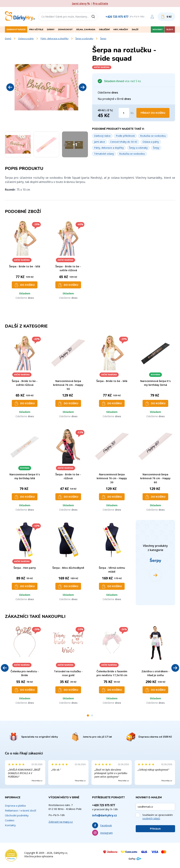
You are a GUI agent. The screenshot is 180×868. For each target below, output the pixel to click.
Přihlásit (155, 829)
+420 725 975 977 (117, 17)
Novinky (158, 29)
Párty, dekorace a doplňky (55, 38)
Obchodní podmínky (17, 815)
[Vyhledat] (94, 17)
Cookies (10, 820)
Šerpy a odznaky (84, 38)
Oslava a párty (26, 38)
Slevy (170, 29)
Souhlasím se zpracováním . (158, 817)
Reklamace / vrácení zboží (20, 810)
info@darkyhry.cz (105, 815)
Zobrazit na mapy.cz (61, 822)
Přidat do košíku (153, 113)
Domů (8, 38)
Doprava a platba (15, 806)
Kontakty (10, 825)
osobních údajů (151, 818)
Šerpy (103, 38)
